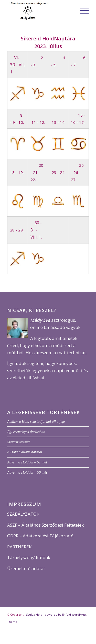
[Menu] (82, 10)
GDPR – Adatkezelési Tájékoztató (40, 536)
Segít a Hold (34, 614)
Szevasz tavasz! (19, 442)
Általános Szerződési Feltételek (53, 525)
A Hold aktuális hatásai (25, 452)
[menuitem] (82, 10)
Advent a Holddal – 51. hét (27, 462)
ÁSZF (12, 525)
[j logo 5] (40, 10)
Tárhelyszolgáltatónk (29, 557)
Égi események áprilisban (26, 432)
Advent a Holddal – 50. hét (27, 472)
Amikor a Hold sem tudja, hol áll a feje (36, 421)
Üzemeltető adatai (26, 568)
